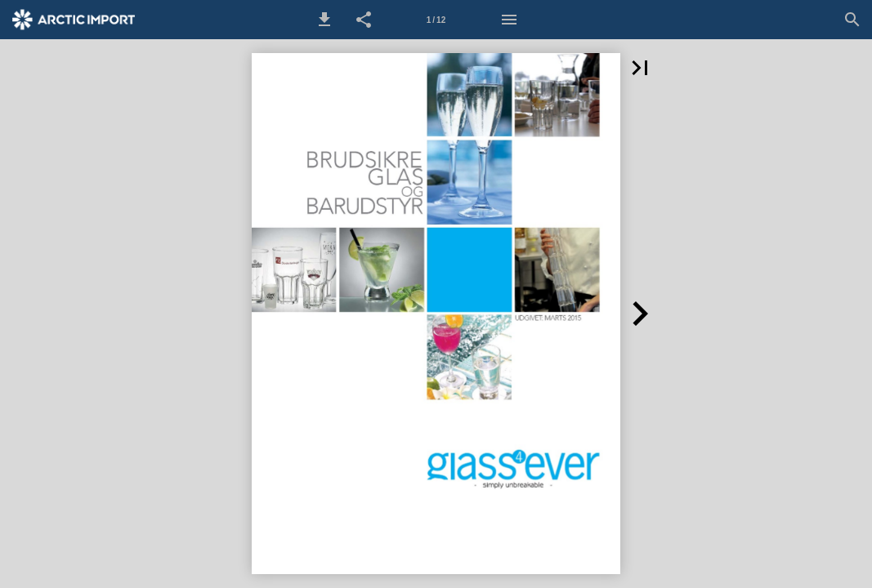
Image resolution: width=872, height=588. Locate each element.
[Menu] (509, 20)
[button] (324, 20)
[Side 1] (436, 20)
